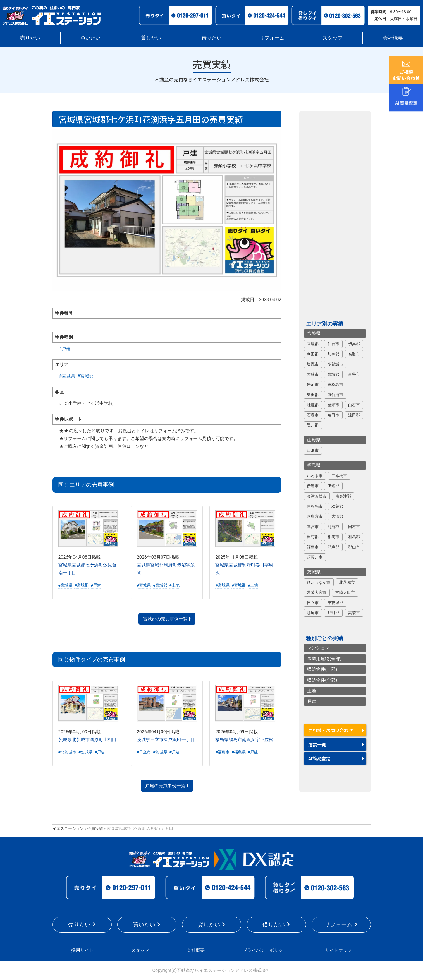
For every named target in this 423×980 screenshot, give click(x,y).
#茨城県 (85, 752)
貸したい (151, 38)
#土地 (174, 585)
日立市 (313, 603)
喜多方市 (315, 516)
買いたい (90, 38)
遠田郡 (354, 415)
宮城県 (314, 333)
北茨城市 (347, 582)
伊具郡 (354, 344)
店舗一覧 (317, 744)
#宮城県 (67, 376)
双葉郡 (337, 506)
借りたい (212, 38)
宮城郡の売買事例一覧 (165, 619)
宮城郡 (333, 374)
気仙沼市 (335, 395)
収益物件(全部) (322, 680)
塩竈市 (313, 364)
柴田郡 (313, 395)
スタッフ (333, 38)
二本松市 (339, 476)
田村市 (354, 527)
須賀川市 (315, 557)
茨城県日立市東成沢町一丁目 (166, 740)
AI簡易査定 (319, 758)
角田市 (333, 415)
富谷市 (354, 374)
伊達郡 (333, 486)
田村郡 (313, 537)
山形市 (313, 450)
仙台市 (333, 344)
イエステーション (68, 828)
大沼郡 (337, 516)
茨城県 (314, 572)
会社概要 (393, 38)
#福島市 (222, 752)
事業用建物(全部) (324, 659)
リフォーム (272, 38)
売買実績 (95, 828)
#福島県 (238, 752)
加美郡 (333, 354)
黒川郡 (313, 425)
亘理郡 (313, 344)
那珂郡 (333, 613)
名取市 (354, 354)
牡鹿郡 (313, 405)
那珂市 (313, 613)
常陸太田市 (345, 592)
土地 (312, 691)
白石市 (354, 405)
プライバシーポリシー (265, 950)
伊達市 (313, 486)
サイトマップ (338, 950)
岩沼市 (313, 385)
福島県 (314, 465)
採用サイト (82, 950)
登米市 (333, 405)
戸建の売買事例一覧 (165, 786)
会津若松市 (317, 496)
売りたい (30, 38)
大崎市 (313, 374)
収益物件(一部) (322, 669)
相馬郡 (354, 537)
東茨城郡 (335, 603)
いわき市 (315, 476)
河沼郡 (333, 527)
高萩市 (354, 613)
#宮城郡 (85, 376)
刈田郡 (313, 354)
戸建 (312, 701)
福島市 (313, 547)
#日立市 (144, 752)
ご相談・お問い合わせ (331, 730)
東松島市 (335, 385)
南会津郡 (343, 496)
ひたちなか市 (319, 582)
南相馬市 (315, 506)
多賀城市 (335, 364)
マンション (318, 648)
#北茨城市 (67, 752)
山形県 (314, 440)
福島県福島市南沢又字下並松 (244, 740)
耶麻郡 (333, 547)
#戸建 (65, 349)
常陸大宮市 (317, 592)
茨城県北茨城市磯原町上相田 (87, 740)
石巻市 (313, 415)
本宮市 (313, 527)
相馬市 (333, 537)
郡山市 (354, 547)
